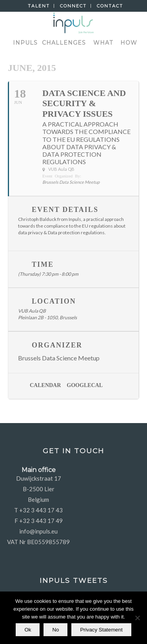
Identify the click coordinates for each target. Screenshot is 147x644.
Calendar (45, 385)
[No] (137, 618)
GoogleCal (85, 385)
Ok (28, 630)
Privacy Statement (101, 630)
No (55, 630)
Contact (110, 6)
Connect (73, 6)
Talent (39, 6)
